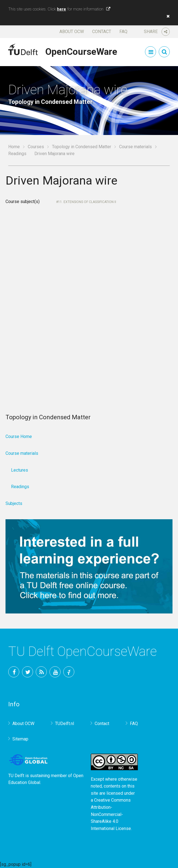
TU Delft (69, 672)
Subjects (14, 503)
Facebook (14, 672)
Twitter (28, 672)
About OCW (72, 32)
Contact (102, 32)
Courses (36, 147)
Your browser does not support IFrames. (89, 299)
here (61, 9)
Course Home (19, 436)
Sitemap (20, 739)
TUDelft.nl (65, 724)
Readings (17, 154)
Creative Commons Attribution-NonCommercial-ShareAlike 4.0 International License (111, 814)
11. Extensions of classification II (87, 202)
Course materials (135, 147)
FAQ (123, 32)
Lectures (20, 470)
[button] (167, 16)
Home (14, 147)
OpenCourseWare (81, 51)
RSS (41, 672)
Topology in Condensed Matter (82, 147)
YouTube (55, 672)
